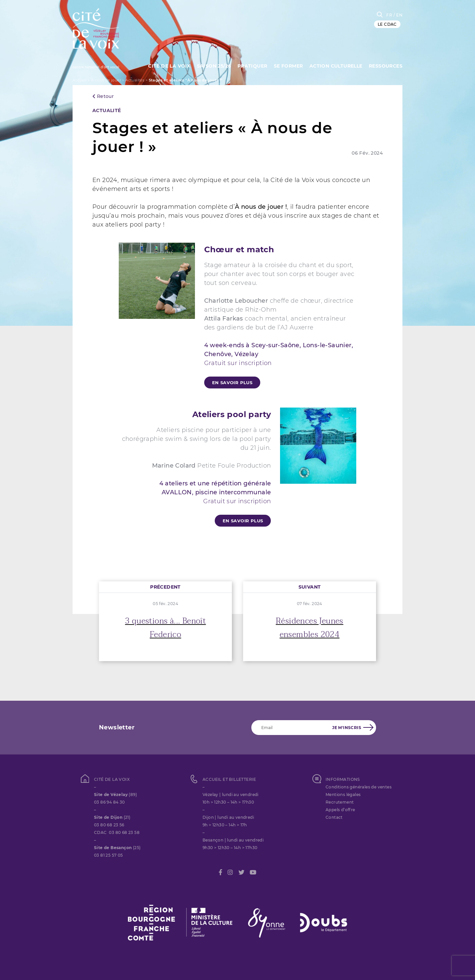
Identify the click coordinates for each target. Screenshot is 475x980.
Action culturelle (336, 66)
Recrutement (340, 802)
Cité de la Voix (169, 66)
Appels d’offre (340, 810)
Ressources (386, 66)
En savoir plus (232, 383)
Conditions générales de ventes (359, 787)
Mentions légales (343, 795)
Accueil (80, 80)
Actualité (107, 110)
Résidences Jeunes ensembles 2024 (310, 628)
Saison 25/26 (214, 66)
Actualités (135, 80)
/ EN (398, 15)
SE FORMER (288, 66)
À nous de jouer (106, 80)
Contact (334, 817)
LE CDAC (387, 24)
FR (389, 15)
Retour (103, 96)
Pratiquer (253, 66)
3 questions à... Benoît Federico (165, 628)
